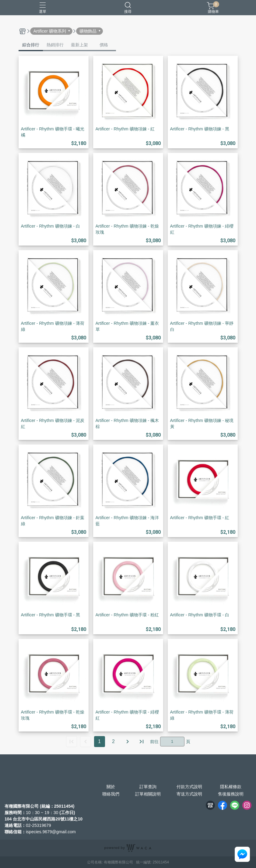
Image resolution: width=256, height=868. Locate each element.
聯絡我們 (111, 794)
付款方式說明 (189, 787)
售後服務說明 (231, 794)
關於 (111, 787)
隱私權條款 (231, 787)
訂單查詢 (148, 787)
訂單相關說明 (148, 794)
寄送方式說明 (189, 794)
